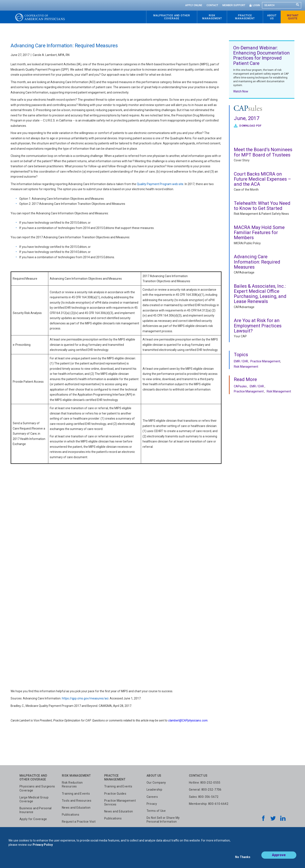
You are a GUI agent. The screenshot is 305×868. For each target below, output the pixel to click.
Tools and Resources (77, 801)
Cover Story (242, 160)
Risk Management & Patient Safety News (261, 214)
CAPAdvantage (244, 272)
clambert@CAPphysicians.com (188, 720)
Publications (71, 815)
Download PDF (250, 126)
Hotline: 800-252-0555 (205, 783)
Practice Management (265, 361)
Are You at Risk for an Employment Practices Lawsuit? (258, 326)
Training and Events (76, 794)
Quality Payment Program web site (160, 184)
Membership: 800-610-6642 (209, 804)
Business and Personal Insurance (36, 810)
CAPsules (240, 386)
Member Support (234, 5)
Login (256, 5)
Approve (279, 859)
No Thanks (243, 859)
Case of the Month (246, 190)
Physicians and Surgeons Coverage (37, 788)
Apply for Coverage (33, 819)
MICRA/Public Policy (247, 243)
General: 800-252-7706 (205, 790)
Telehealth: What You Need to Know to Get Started (262, 206)
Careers (152, 797)
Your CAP (240, 336)
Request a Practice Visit (79, 822)
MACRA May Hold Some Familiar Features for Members (259, 232)
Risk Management (246, 367)
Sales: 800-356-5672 (204, 797)
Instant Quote (293, 17)
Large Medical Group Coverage (34, 799)
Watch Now (241, 91)
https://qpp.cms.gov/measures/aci (85, 698)
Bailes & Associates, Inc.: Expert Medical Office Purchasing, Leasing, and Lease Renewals (260, 294)
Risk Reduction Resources (72, 784)
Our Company (156, 783)
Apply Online (194, 5)
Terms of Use (156, 811)
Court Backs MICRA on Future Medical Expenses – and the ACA (262, 179)
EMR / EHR (241, 361)
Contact (212, 5)
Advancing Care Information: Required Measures (257, 262)
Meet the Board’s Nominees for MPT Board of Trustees (263, 152)
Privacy (152, 804)
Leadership (154, 790)
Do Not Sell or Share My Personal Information (163, 820)
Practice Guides (115, 794)
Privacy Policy (43, 848)
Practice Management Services (120, 802)
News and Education (76, 808)
